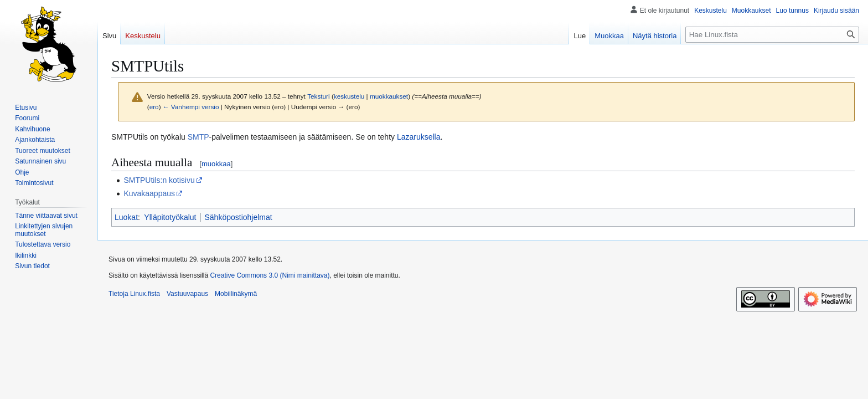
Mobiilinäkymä (236, 294)
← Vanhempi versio (191, 107)
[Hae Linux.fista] (772, 35)
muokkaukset (389, 96)
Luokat (126, 217)
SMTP (198, 137)
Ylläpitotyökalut (170, 217)
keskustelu (349, 96)
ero (154, 107)
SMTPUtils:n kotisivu (159, 180)
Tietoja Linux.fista (134, 294)
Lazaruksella (419, 137)
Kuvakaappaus (149, 193)
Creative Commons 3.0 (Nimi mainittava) (270, 275)
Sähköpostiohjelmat (239, 217)
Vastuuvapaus (187, 294)
